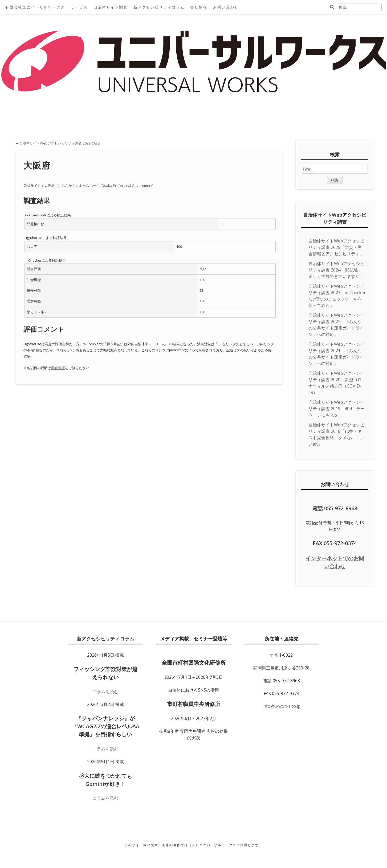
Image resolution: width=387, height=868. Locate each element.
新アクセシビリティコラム (159, 7)
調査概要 (58, 368)
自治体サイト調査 (111, 7)
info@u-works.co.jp (281, 706)
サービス (79, 7)
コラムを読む (105, 692)
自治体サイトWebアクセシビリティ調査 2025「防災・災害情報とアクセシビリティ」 (336, 247)
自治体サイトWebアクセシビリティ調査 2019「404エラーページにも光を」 (337, 409)
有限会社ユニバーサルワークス (35, 7)
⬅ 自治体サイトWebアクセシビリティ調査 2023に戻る (58, 143)
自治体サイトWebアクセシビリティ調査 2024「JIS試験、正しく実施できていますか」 (336, 270)
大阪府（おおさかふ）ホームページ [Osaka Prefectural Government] (99, 186)
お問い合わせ (226, 7)
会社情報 (199, 7)
